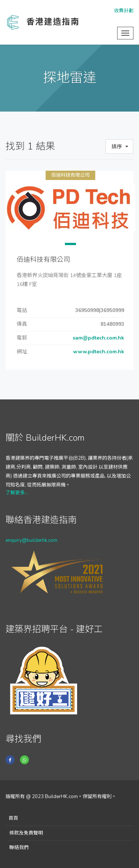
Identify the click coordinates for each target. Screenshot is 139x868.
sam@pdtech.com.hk (98, 338)
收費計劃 (124, 11)
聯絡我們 (19, 848)
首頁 (13, 818)
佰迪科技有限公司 (70, 175)
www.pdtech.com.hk (98, 352)
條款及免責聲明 (26, 833)
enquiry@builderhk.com (32, 540)
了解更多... (17, 493)
